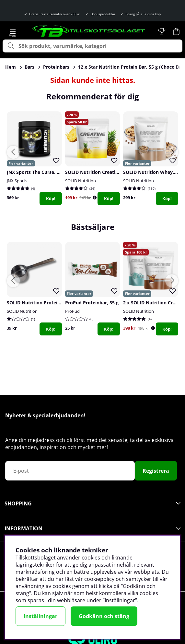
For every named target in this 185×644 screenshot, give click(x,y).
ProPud (72, 311)
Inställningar (40, 616)
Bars (29, 67)
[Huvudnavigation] (13, 31)
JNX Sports (17, 181)
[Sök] (92, 46)
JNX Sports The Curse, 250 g (38, 172)
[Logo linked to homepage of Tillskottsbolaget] (89, 31)
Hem (11, 67)
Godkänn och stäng (104, 616)
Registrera (156, 471)
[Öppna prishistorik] (95, 198)
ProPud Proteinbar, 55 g (92, 303)
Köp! (51, 198)
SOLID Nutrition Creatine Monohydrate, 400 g (116, 172)
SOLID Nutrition (81, 181)
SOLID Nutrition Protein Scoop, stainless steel (58, 303)
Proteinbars (56, 67)
